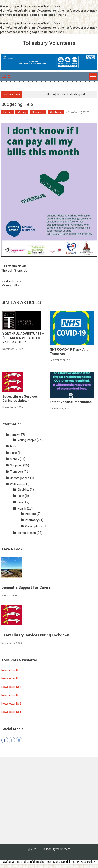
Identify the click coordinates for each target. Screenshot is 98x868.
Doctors (30, 514)
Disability (23, 490)
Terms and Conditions (61, 862)
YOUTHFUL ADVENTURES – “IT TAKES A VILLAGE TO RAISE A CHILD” (23, 338)
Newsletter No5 (11, 678)
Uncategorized (20, 478)
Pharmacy (32, 520)
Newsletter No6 (11, 670)
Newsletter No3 (11, 695)
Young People (27, 440)
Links (13, 453)
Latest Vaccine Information (71, 402)
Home (51, 94)
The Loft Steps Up (14, 271)
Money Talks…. (12, 286)
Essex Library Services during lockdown (20, 399)
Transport (17, 472)
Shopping (38, 112)
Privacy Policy (86, 862)
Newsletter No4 (11, 687)
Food (21, 502)
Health (22, 509)
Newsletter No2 (11, 704)
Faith (21, 496)
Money (22, 112)
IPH (12, 446)
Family (61, 94)
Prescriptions (34, 526)
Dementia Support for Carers (26, 587)
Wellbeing (56, 112)
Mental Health (27, 533)
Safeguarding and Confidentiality (24, 862)
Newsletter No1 (11, 712)
